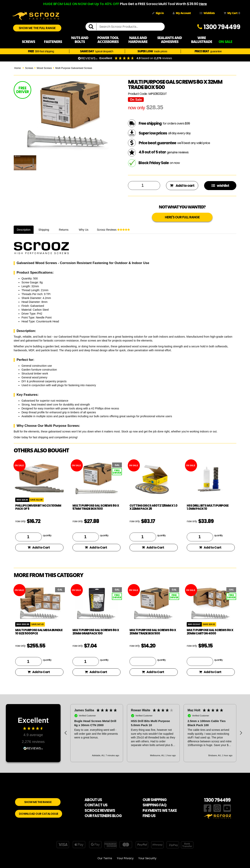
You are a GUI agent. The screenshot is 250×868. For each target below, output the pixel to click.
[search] (93, 27)
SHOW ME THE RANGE (38, 802)
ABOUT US (93, 800)
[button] (66, 733)
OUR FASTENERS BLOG (103, 816)
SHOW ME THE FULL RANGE (37, 28)
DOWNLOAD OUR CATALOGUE (39, 814)
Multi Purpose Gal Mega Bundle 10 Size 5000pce (39, 632)
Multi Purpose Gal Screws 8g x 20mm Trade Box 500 (153, 632)
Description (24, 230)
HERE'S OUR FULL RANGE (182, 217)
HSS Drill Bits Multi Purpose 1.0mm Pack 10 (208, 507)
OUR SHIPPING (155, 800)
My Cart (231, 13)
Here (203, 4)
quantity (47, 535)
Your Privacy (125, 858)
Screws (29, 68)
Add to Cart (39, 547)
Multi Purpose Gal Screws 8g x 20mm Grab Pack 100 (96, 632)
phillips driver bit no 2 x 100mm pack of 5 (38, 507)
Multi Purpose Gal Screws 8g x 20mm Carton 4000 (210, 632)
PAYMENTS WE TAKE (160, 811)
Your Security (147, 858)
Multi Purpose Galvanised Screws (74, 68)
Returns (64, 230)
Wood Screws (44, 68)
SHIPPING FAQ (154, 805)
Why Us (84, 230)
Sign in (158, 13)
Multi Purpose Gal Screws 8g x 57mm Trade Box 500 (96, 507)
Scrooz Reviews (113, 230)
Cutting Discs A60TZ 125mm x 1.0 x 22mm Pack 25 (153, 507)
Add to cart (182, 185)
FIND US (149, 816)
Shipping (44, 230)
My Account (182, 13)
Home (18, 68)
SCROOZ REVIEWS (100, 811)
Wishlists (207, 13)
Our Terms (105, 858)
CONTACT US (96, 805)
